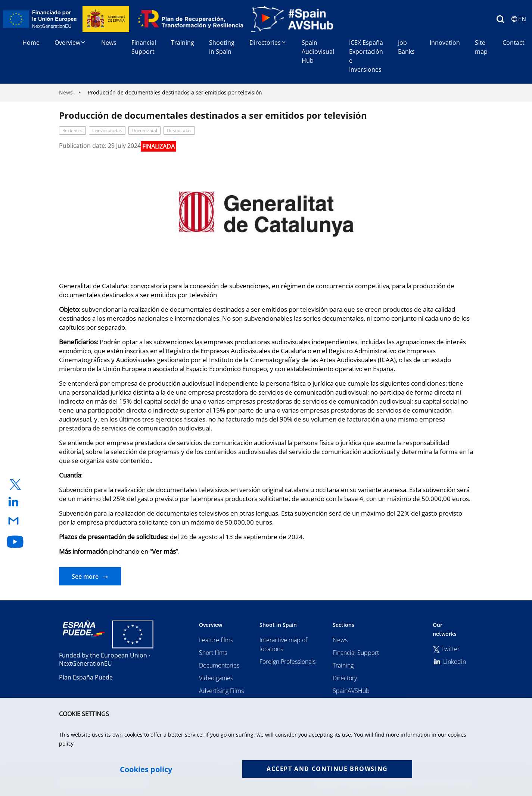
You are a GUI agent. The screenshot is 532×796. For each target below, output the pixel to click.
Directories (268, 43)
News (109, 43)
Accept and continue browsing (327, 769)
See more (85, 576)
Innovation (445, 43)
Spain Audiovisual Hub (318, 52)
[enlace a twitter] (15, 484)
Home (31, 43)
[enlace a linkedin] (15, 502)
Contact (514, 43)
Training (183, 43)
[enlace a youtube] (15, 542)
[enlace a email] (15, 521)
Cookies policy (146, 769)
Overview (70, 43)
